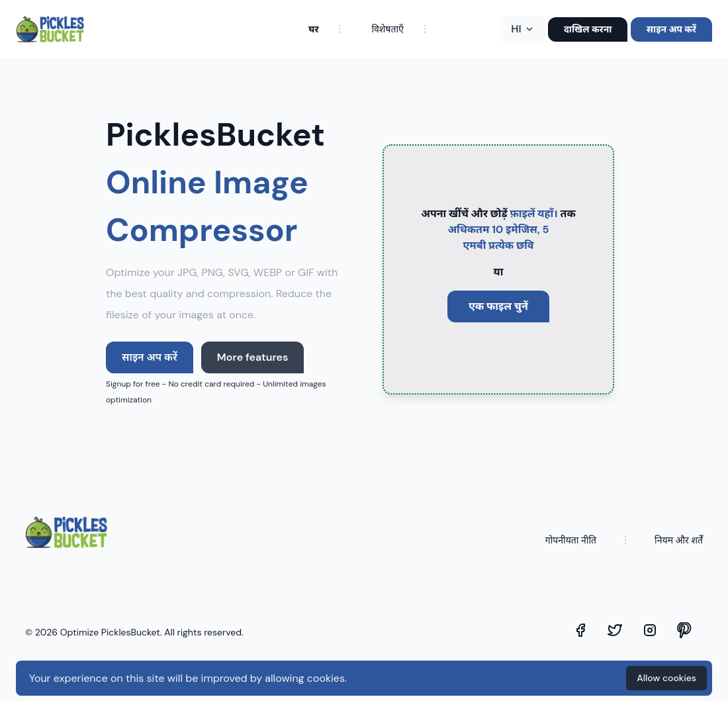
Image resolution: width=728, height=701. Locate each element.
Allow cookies (666, 678)
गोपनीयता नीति (571, 540)
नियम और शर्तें (679, 540)
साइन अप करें (671, 29)
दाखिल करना (588, 29)
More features (253, 357)
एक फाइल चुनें (498, 306)
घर (313, 29)
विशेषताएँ (387, 29)
